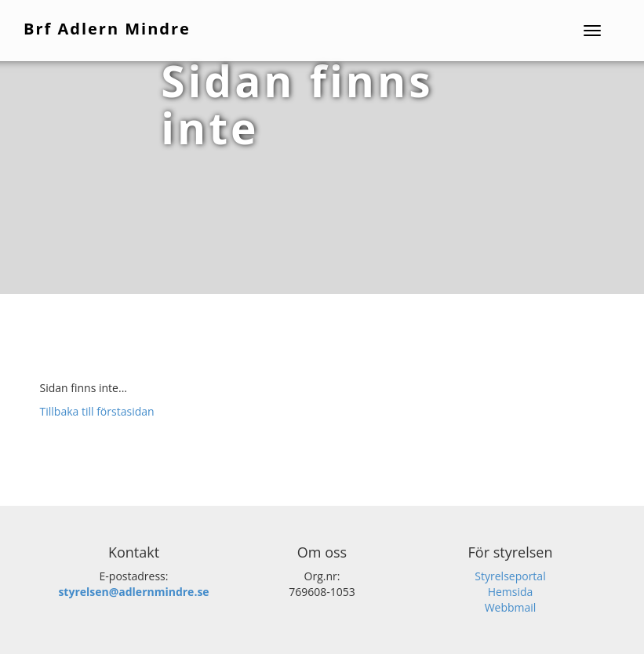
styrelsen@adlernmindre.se (133, 592)
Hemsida (511, 592)
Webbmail (511, 607)
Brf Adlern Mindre (107, 29)
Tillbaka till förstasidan (97, 411)
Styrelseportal (510, 576)
